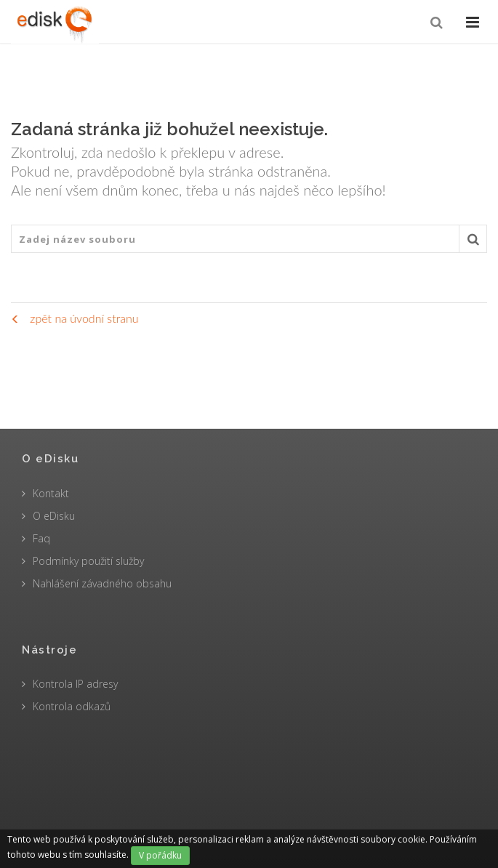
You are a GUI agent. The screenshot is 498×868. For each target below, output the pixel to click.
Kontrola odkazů (72, 706)
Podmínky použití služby (88, 561)
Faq (41, 538)
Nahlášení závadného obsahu (102, 583)
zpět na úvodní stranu (75, 318)
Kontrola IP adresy (75, 684)
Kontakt (51, 493)
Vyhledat (473, 243)
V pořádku (160, 855)
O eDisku (54, 516)
